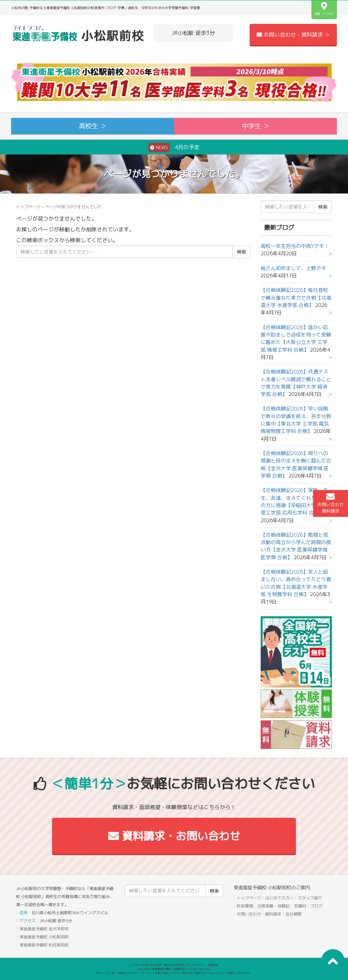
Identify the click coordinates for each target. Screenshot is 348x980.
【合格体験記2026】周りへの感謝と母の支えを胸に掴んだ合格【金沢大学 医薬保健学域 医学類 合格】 (296, 464)
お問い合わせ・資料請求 (259, 914)
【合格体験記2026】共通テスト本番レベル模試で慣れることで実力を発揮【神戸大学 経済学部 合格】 (296, 383)
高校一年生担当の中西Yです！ (295, 246)
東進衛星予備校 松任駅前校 (44, 945)
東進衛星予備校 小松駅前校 (44, 937)
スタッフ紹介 (310, 898)
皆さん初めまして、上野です (293, 268)
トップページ (28, 207)
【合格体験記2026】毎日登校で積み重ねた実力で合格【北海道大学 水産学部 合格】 (296, 298)
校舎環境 (245, 906)
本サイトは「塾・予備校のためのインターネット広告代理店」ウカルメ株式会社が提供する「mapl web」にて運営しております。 (174, 973)
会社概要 (294, 914)
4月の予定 (174, 147)
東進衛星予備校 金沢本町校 (44, 929)
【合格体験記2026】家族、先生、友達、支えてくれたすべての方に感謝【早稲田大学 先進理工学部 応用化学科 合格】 (296, 501)
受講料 (300, 906)
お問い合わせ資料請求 (331, 503)
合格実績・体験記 (273, 906)
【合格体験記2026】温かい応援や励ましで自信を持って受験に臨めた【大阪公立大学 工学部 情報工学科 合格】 (296, 339)
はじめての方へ (279, 898)
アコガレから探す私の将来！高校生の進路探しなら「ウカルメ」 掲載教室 (174, 965)
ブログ (316, 906)
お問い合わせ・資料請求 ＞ (293, 35)
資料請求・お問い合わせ (174, 836)
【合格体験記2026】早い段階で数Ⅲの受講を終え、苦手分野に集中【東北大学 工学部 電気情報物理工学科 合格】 (296, 420)
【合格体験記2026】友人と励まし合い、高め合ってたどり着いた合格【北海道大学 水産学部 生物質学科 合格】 (296, 583)
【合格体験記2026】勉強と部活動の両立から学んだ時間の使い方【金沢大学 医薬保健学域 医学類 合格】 (296, 546)
